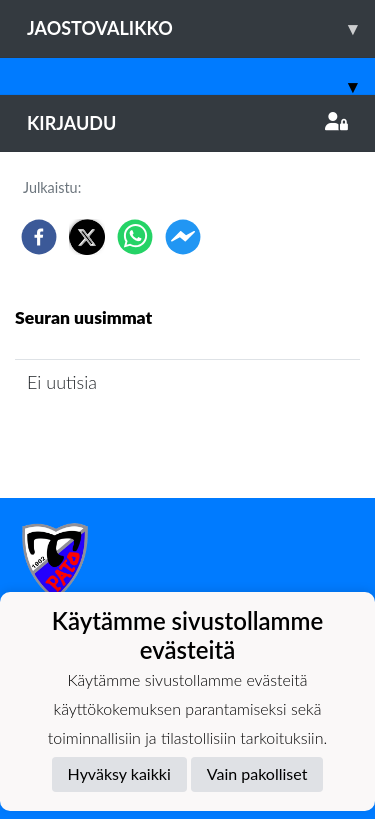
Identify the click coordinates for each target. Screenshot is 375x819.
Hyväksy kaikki (119, 773)
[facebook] (39, 237)
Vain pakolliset (257, 773)
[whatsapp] (135, 237)
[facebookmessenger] (183, 237)
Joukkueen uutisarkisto (117, 438)
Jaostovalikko (201, 28)
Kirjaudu (187, 123)
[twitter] (87, 237)
